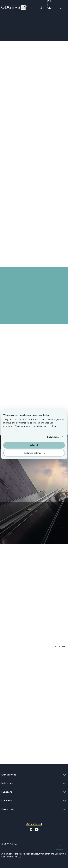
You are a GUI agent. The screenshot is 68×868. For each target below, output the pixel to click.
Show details (53, 437)
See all (60, 647)
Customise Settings (34, 453)
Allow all (34, 445)
